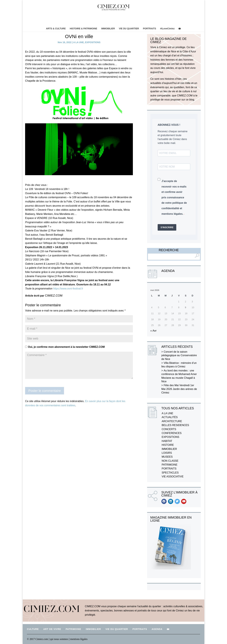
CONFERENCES (172, 433)
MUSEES (167, 457)
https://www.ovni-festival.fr (68, 289)
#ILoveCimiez (167, 29)
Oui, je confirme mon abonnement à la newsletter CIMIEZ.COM (65, 347)
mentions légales (79, 639)
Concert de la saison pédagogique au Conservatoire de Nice (179, 355)
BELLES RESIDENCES (175, 425)
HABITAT (167, 441)
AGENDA (157, 629)
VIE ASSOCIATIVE (173, 477)
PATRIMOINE (170, 465)
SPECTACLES (170, 473)
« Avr (153, 331)
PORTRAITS (149, 29)
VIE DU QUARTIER (129, 29)
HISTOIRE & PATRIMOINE (83, 29)
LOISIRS (167, 453)
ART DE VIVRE (52, 629)
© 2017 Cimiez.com (37, 639)
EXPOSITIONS (93, 42)
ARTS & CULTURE (56, 29)
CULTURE (33, 629)
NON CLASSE (170, 461)
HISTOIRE (168, 445)
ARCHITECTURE (172, 421)
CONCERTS (169, 429)
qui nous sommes (59, 639)
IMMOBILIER (108, 29)
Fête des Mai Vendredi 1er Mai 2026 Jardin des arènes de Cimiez (179, 389)
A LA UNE (79, 42)
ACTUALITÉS (170, 417)
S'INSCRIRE (167, 227)
